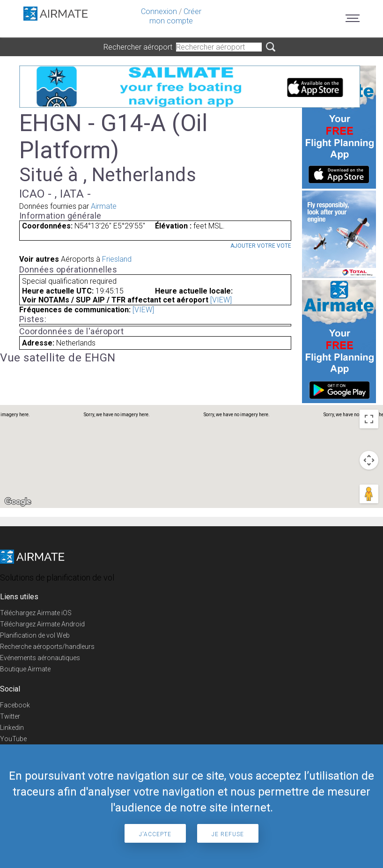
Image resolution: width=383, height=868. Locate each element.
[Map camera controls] (369, 460)
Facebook (15, 705)
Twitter (10, 716)
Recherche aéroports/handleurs (47, 647)
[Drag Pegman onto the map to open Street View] (369, 494)
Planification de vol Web (35, 635)
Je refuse (228, 834)
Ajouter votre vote (261, 246)
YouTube (13, 739)
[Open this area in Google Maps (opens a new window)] (18, 502)
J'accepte (155, 834)
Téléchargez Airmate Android (42, 624)
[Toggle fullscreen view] (369, 419)
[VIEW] (221, 300)
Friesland (117, 259)
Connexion (159, 11)
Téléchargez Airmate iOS (36, 613)
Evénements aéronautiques (40, 658)
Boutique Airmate (25, 669)
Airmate (104, 206)
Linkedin (12, 728)
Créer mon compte (175, 16)
